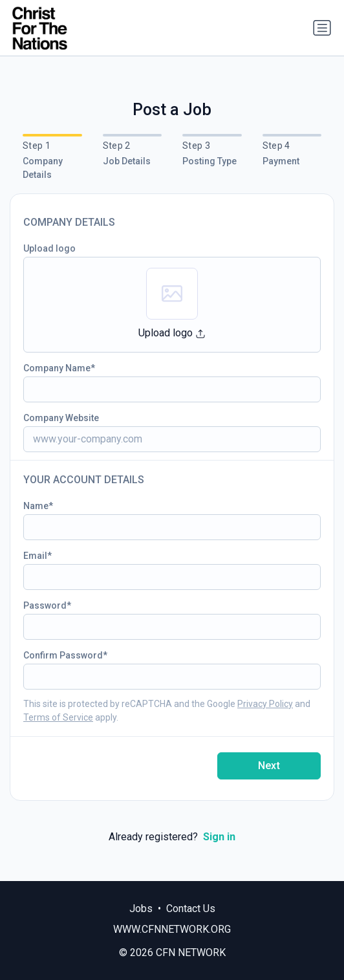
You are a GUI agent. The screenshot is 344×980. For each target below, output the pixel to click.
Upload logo (49, 248)
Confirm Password (63, 655)
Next (269, 766)
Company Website (61, 418)
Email (35, 556)
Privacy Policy (265, 704)
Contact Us (191, 909)
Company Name (57, 368)
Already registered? (172, 837)
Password (45, 605)
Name (36, 506)
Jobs (141, 909)
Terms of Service (58, 717)
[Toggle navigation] (322, 28)
